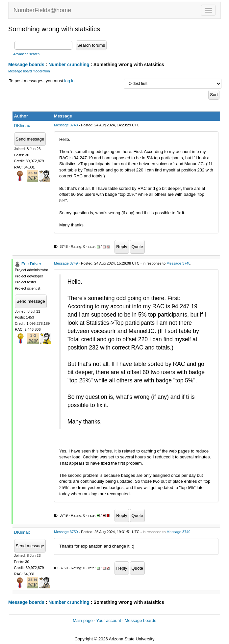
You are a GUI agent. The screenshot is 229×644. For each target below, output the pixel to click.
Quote (137, 247)
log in (69, 81)
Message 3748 (66, 125)
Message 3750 (66, 532)
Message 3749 (66, 263)
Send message (30, 139)
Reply (122, 247)
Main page (83, 620)
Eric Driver (31, 264)
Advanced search (26, 54)
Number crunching (69, 64)
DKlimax (22, 126)
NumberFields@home (42, 10)
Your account (108, 620)
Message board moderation (29, 71)
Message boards (26, 64)
